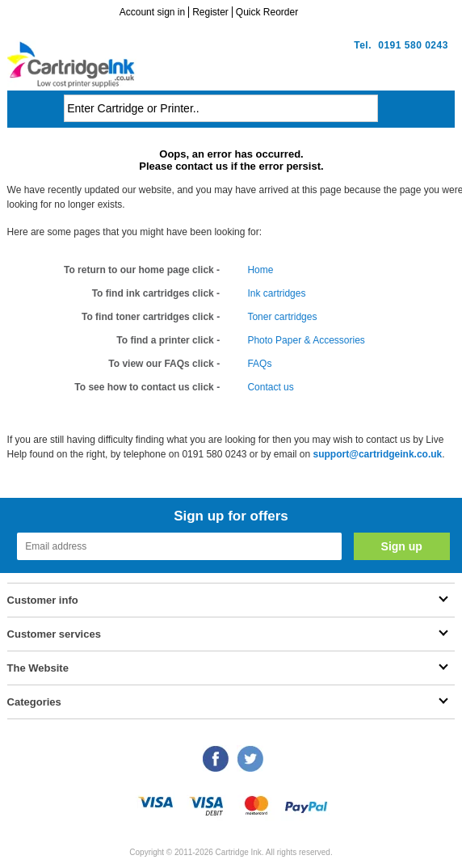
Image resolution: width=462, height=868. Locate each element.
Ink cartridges (276, 293)
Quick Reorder (267, 12)
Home (260, 270)
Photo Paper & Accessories (306, 340)
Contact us (270, 387)
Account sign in (152, 12)
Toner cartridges (282, 317)
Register (210, 12)
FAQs (259, 364)
